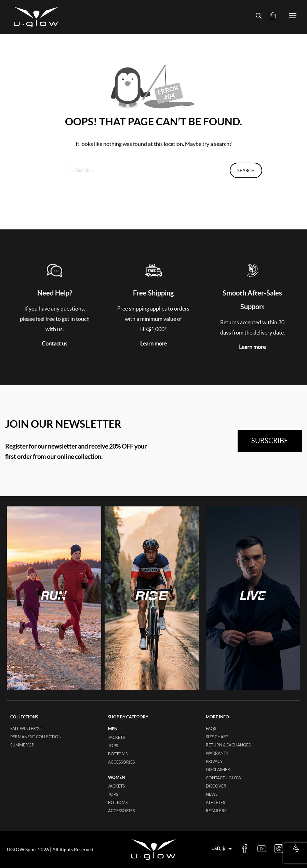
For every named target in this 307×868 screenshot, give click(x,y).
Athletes (215, 802)
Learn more (153, 343)
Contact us (55, 343)
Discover (216, 786)
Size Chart (217, 737)
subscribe (270, 441)
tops (113, 746)
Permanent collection (36, 737)
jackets (116, 737)
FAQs (211, 728)
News (212, 794)
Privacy (214, 761)
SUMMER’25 (22, 745)
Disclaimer (218, 770)
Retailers (216, 811)
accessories (121, 762)
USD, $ (218, 849)
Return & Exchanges (228, 745)
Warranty (217, 753)
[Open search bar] (256, 16)
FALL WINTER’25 (26, 728)
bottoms (118, 754)
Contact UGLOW (224, 778)
